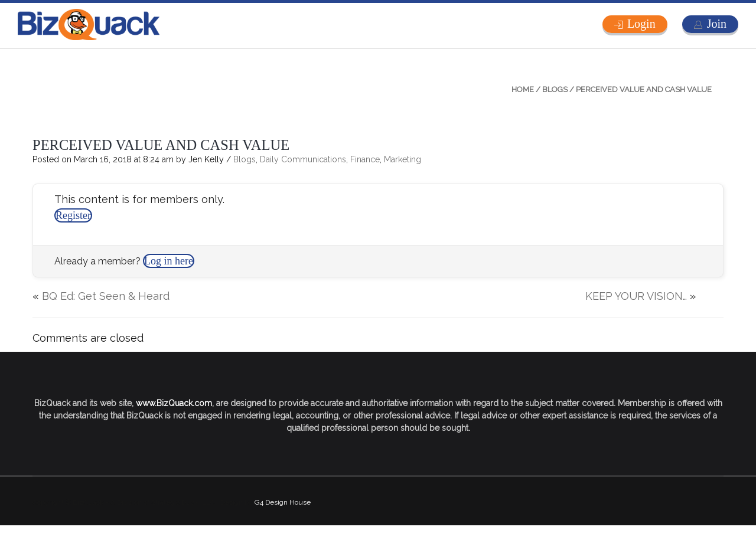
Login (641, 24)
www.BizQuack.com (174, 403)
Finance (365, 159)
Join (717, 24)
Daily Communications (303, 159)
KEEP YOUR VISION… (636, 296)
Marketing (403, 159)
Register (73, 215)
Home (523, 89)
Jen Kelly (206, 159)
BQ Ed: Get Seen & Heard (106, 296)
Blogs (555, 89)
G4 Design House (283, 502)
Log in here (169, 261)
